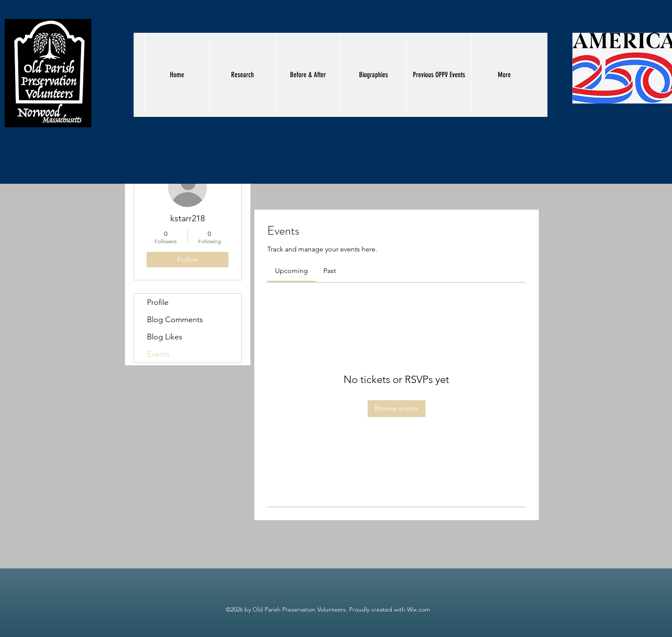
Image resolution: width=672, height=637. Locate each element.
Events (158, 354)
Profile (158, 302)
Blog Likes (165, 337)
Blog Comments (175, 320)
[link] (291, 271)
